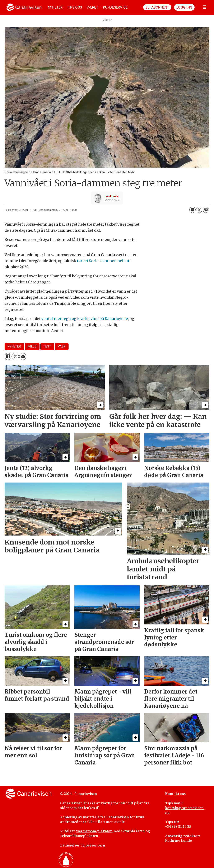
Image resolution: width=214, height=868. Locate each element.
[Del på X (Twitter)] (199, 210)
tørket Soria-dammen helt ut (103, 261)
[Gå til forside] (24, 7)
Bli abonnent (157, 7)
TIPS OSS (75, 7)
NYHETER (55, 7)
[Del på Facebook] (192, 210)
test (47, 346)
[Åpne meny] (205, 7)
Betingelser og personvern (83, 845)
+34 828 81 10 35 (178, 826)
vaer (62, 346)
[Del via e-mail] (206, 210)
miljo (32, 346)
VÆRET (92, 7)
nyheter (14, 346)
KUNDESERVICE (115, 7)
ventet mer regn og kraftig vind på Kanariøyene (85, 319)
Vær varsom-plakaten (94, 831)
